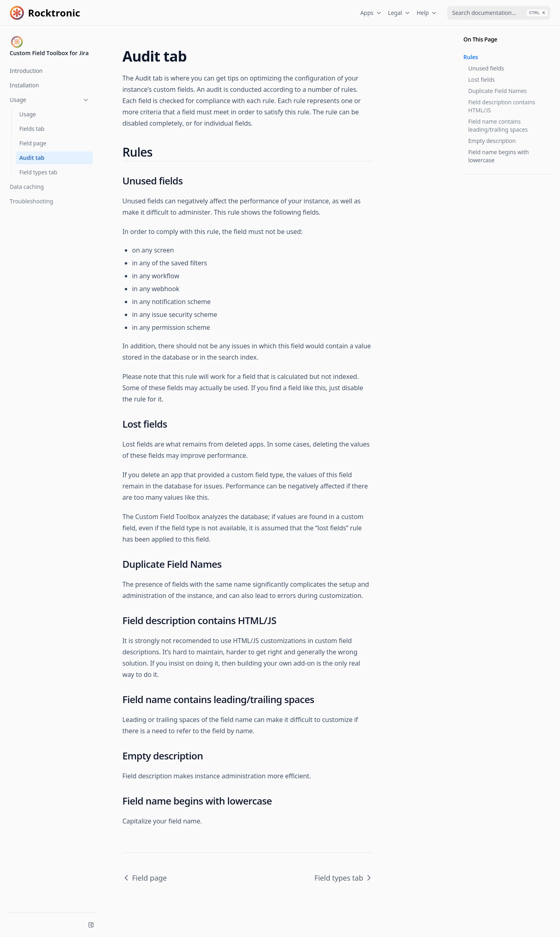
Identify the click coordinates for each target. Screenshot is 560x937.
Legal (399, 13)
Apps (371, 13)
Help (427, 13)
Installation (24, 85)
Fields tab (32, 129)
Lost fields (481, 80)
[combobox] (499, 13)
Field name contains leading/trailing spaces (498, 125)
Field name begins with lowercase (499, 156)
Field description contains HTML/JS (502, 106)
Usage (50, 100)
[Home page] (45, 13)
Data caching (27, 187)
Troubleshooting (31, 201)
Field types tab (38, 172)
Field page (33, 143)
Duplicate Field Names (498, 91)
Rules (471, 57)
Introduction (26, 71)
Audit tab (32, 158)
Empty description (492, 141)
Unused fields (486, 68)
